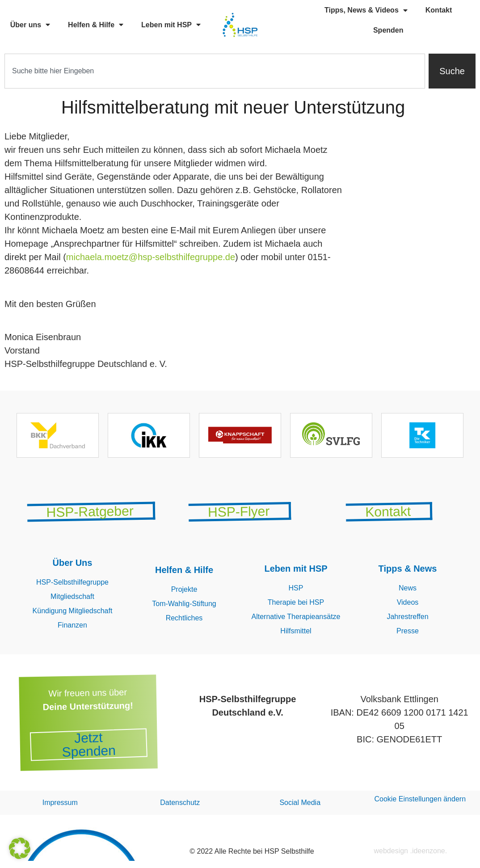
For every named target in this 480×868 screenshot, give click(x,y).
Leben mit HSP (171, 25)
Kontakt (439, 10)
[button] (20, 848)
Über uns (30, 25)
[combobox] (215, 71)
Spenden (388, 30)
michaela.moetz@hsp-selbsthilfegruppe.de (151, 257)
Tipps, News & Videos (366, 10)
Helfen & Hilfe (96, 25)
